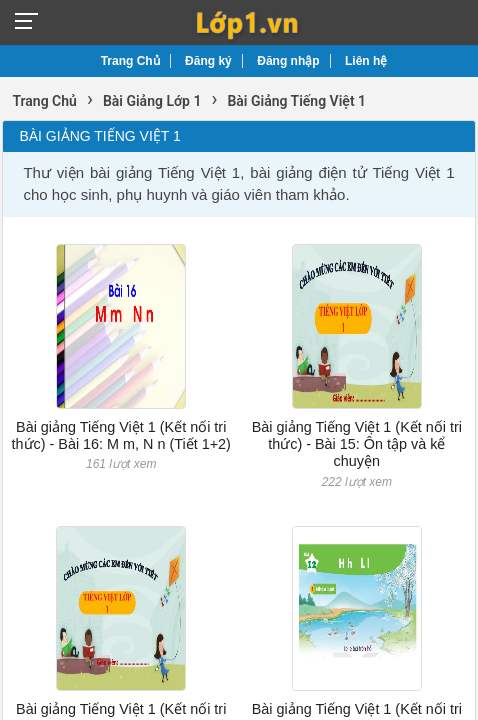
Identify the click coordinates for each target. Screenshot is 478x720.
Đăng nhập (288, 61)
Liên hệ (366, 61)
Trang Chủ (130, 61)
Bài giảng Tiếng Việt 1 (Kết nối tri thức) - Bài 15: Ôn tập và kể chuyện (357, 444)
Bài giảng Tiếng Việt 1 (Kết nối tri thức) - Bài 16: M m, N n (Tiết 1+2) (121, 435)
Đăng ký (208, 61)
